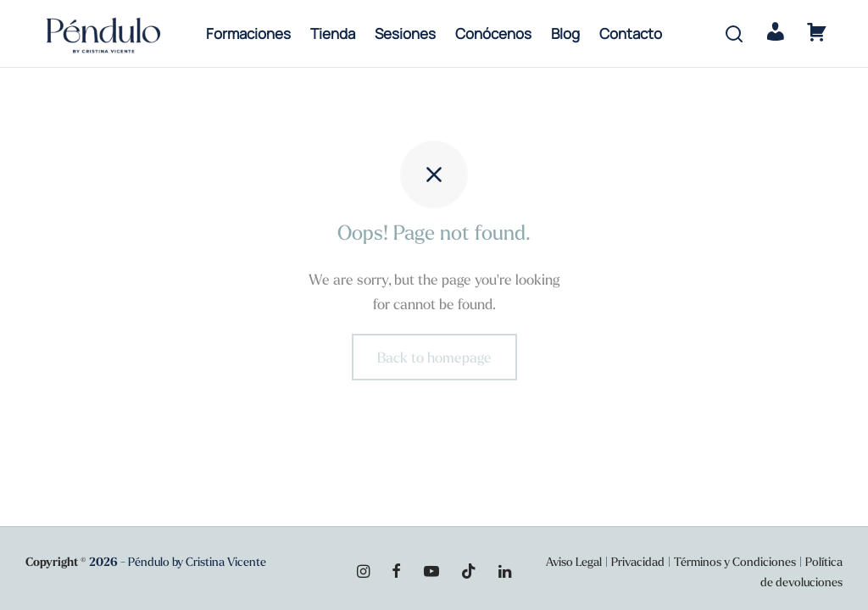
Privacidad (638, 562)
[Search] (734, 34)
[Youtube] (431, 572)
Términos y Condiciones (736, 562)
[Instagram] (363, 572)
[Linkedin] (505, 572)
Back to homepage (434, 358)
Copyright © (56, 562)
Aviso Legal (574, 562)
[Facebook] (396, 572)
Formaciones (248, 33)
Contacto (631, 33)
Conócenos (493, 33)
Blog (565, 33)
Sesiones (405, 33)
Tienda (333, 33)
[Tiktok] (469, 572)
